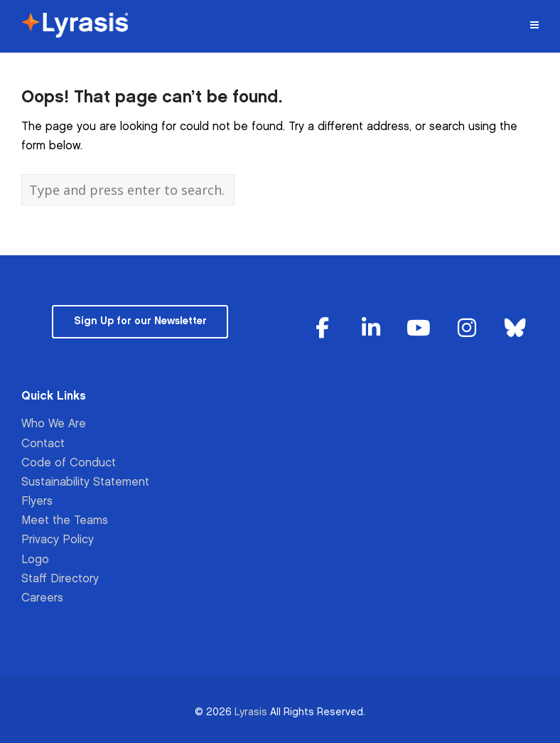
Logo (35, 560)
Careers (42, 598)
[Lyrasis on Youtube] (419, 330)
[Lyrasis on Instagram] (467, 330)
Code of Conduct (69, 463)
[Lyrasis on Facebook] (323, 330)
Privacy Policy (58, 540)
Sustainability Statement (85, 482)
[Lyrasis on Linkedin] (371, 330)
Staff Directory (60, 579)
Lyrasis (251, 712)
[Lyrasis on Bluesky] (515, 330)
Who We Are (54, 424)
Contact (43, 444)
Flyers (37, 502)
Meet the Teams (65, 521)
